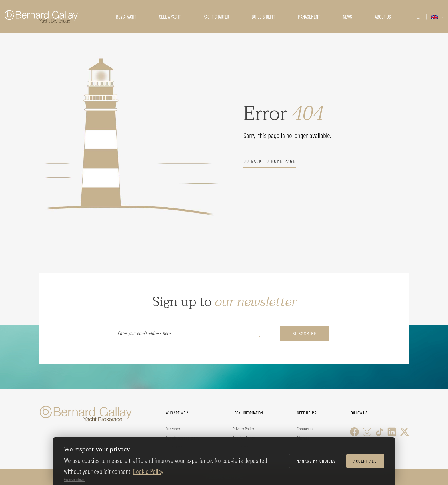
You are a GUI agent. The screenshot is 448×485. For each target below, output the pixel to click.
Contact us (305, 429)
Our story (173, 429)
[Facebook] (354, 432)
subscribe (305, 333)
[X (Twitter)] (404, 432)
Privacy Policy (243, 429)
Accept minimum (74, 479)
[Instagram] (367, 432)
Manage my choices (316, 461)
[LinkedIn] (392, 432)
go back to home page (270, 161)
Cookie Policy (148, 471)
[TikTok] (380, 432)
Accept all (365, 461)
